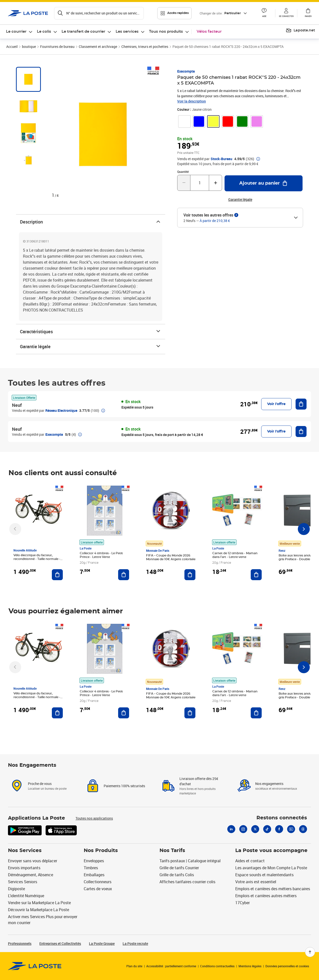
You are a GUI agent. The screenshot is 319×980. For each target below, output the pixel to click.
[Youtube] (291, 829)
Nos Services (25, 851)
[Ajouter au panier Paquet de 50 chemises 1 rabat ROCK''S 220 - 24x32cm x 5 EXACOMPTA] (264, 183)
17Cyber (242, 903)
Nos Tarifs (172, 851)
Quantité (183, 172)
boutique (29, 47)
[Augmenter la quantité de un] (215, 183)
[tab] (28, 79)
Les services (127, 32)
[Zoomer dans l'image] (103, 134)
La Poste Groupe (102, 943)
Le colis (44, 32)
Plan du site (134, 966)
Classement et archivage (98, 47)
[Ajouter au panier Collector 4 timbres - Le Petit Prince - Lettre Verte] (124, 575)
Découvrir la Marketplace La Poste (39, 910)
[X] (255, 829)
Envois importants (24, 868)
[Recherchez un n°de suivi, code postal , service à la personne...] (99, 13)
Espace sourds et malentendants (264, 875)
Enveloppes (94, 861)
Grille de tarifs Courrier (179, 868)
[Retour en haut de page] (310, 952)
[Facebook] (279, 829)
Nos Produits (101, 851)
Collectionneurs (98, 882)
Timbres (91, 868)
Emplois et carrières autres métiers (266, 896)
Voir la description (192, 101)
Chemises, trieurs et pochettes (145, 47)
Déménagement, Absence (31, 875)
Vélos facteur (209, 32)
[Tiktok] (267, 829)
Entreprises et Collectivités (60, 943)
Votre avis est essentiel (256, 882)
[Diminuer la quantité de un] (184, 183)
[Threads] (303, 829)
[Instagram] (243, 829)
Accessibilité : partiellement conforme (171, 966)
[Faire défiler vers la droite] (304, 529)
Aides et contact (250, 861)
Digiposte (16, 889)
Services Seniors (23, 882)
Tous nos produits (166, 32)
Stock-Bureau (221, 159)
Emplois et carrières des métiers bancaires (273, 889)
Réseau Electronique (61, 410)
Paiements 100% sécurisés (124, 786)
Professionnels (20, 943)
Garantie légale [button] (240, 200)
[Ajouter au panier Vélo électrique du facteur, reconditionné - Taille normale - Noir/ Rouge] (57, 575)
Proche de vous (40, 784)
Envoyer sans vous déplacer (33, 861)
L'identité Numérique (26, 896)
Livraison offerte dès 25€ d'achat (199, 781)
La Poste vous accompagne (271, 851)
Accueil (12, 47)
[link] (184, 121)
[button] (264, 13)
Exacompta (186, 71)
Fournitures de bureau (57, 47)
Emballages (94, 875)
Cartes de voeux (98, 889)
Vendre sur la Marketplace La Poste (39, 903)
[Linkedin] (231, 829)
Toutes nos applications (94, 818)
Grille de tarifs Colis (177, 875)
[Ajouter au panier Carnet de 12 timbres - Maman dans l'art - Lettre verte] (256, 575)
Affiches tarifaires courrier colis (187, 882)
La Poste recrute (135, 943)
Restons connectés (282, 818)
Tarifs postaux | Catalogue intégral (190, 861)
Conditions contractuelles (217, 966)
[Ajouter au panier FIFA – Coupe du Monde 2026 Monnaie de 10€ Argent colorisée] (190, 575)
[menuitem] (19, 32)
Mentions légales (250, 966)
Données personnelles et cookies (287, 966)
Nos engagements (269, 784)
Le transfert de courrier (83, 32)
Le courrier (16, 32)
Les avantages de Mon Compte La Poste (271, 868)
